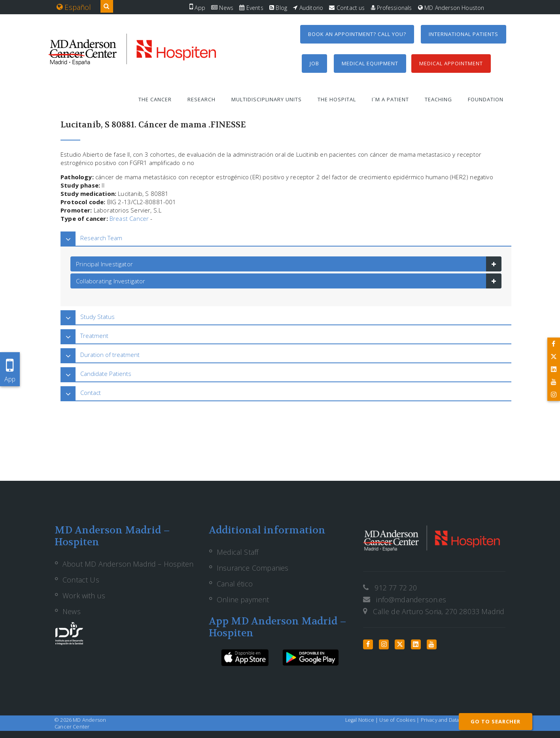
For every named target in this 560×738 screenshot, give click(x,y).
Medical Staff (237, 552)
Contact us (347, 8)
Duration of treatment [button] (110, 355)
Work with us (84, 596)
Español (74, 7)
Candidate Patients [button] (106, 374)
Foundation (486, 99)
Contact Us (81, 580)
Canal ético (235, 584)
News (222, 8)
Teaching (438, 99)
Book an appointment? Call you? (357, 34)
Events (251, 8)
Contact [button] (91, 393)
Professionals (392, 8)
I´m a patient (390, 99)
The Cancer (155, 99)
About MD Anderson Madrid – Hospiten (128, 564)
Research (201, 99)
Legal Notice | (362, 720)
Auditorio (308, 8)
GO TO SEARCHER (496, 721)
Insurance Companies (253, 568)
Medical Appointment (451, 63)
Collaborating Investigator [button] (111, 281)
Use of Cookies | (400, 720)
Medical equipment (370, 63)
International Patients (464, 34)
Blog (278, 8)
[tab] (286, 238)
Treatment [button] (94, 336)
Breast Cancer (129, 218)
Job (314, 63)
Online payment (243, 600)
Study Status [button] (97, 317)
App (197, 8)
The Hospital (337, 99)
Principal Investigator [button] (104, 264)
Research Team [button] (101, 238)
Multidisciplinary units (267, 99)
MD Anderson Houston (451, 8)
